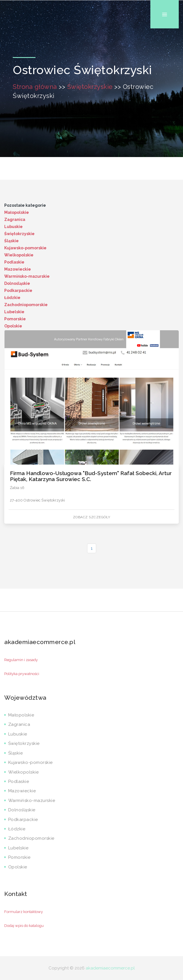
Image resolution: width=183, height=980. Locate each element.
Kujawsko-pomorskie (25, 248)
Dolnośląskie (17, 283)
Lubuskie (13, 227)
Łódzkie (12, 298)
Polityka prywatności (22, 674)
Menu (165, 0)
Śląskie (11, 241)
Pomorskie (15, 319)
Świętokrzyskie (90, 87)
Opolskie (13, 326)
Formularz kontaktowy (24, 912)
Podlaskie (14, 262)
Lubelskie (14, 312)
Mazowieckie (18, 269)
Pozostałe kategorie (25, 205)
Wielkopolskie (19, 255)
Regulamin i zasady (21, 660)
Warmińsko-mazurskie (27, 276)
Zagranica (15, 220)
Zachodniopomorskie (26, 305)
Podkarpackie (18, 291)
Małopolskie (17, 212)
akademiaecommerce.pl (110, 968)
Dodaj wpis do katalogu (24, 926)
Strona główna (35, 87)
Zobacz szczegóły (92, 517)
